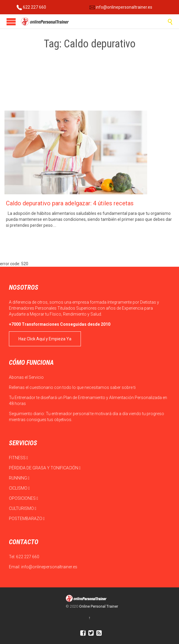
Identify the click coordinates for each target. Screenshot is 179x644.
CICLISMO (19, 488)
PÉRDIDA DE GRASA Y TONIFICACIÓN (45, 468)
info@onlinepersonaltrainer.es (121, 7)
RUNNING (19, 478)
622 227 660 (31, 7)
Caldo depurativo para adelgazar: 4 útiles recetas (70, 203)
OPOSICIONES (23, 498)
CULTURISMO (23, 508)
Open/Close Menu (11, 22)
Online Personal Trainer (99, 606)
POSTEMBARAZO (27, 519)
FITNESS (18, 458)
